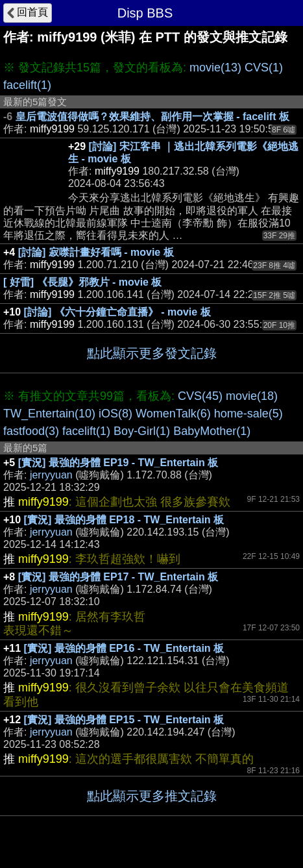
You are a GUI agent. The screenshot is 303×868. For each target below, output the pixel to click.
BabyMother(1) (212, 431)
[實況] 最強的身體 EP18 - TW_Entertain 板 (124, 520)
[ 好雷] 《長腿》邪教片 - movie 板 (82, 282)
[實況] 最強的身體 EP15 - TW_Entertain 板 (124, 720)
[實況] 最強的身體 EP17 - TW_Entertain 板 (118, 577)
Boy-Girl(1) (142, 431)
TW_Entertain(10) (49, 414)
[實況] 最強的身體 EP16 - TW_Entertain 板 (124, 648)
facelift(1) (27, 85)
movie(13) (215, 68)
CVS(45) (200, 396)
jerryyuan (51, 475)
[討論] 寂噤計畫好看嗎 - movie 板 (96, 252)
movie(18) (252, 396)
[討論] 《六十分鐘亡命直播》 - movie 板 (117, 312)
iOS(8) (115, 414)
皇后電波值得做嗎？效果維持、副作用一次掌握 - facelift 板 (152, 117)
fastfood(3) (31, 431)
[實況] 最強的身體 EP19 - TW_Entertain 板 (118, 463)
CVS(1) (264, 68)
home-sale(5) (248, 414)
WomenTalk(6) (173, 414)
